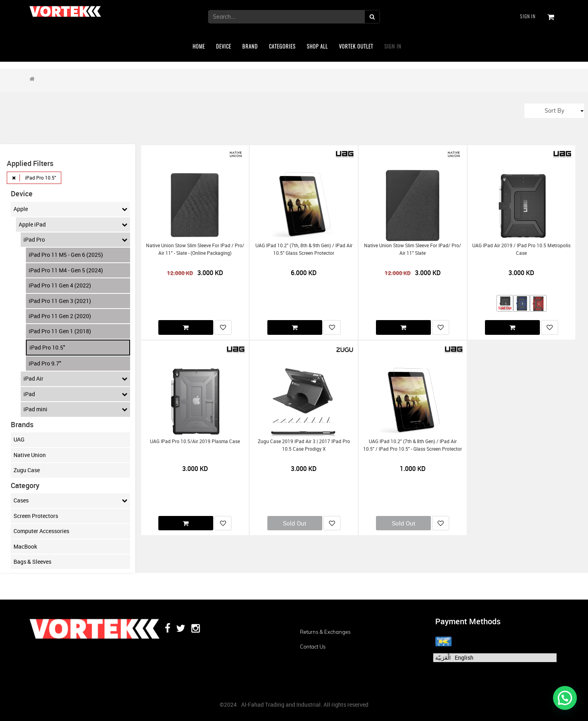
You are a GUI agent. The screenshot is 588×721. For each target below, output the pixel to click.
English (464, 657)
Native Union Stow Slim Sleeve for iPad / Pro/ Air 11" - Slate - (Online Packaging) (195, 249)
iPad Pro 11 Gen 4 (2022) (60, 285)
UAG (19, 439)
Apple (70, 209)
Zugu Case (27, 470)
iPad (75, 394)
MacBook (25, 546)
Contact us (313, 647)
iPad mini (75, 409)
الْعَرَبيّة (443, 657)
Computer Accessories (41, 531)
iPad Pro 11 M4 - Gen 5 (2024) (66, 270)
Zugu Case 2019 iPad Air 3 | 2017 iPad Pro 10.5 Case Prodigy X (304, 445)
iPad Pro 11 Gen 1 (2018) (60, 331)
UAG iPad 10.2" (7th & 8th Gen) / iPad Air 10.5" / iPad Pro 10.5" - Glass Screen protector (413, 445)
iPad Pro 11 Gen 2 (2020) (60, 316)
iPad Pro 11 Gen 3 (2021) (60, 301)
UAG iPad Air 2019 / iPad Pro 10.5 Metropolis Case (521, 249)
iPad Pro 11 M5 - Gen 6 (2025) (66, 255)
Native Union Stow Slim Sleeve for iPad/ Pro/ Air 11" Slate (413, 249)
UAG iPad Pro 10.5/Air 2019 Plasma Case (195, 441)
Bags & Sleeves (32, 562)
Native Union (30, 455)
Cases (70, 500)
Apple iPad (73, 225)
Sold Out (295, 523)
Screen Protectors (36, 516)
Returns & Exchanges (325, 632)
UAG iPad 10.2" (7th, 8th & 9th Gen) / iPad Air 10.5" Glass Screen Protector (304, 249)
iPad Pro (75, 240)
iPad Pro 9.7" (45, 363)
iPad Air (75, 379)
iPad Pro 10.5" (47, 347)
